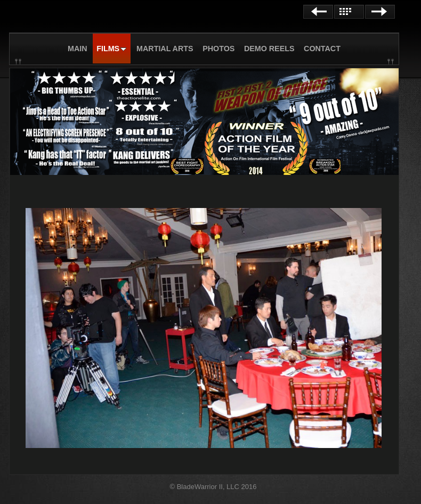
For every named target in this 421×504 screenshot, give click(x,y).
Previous (318, 12)
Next (380, 12)
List (349, 12)
